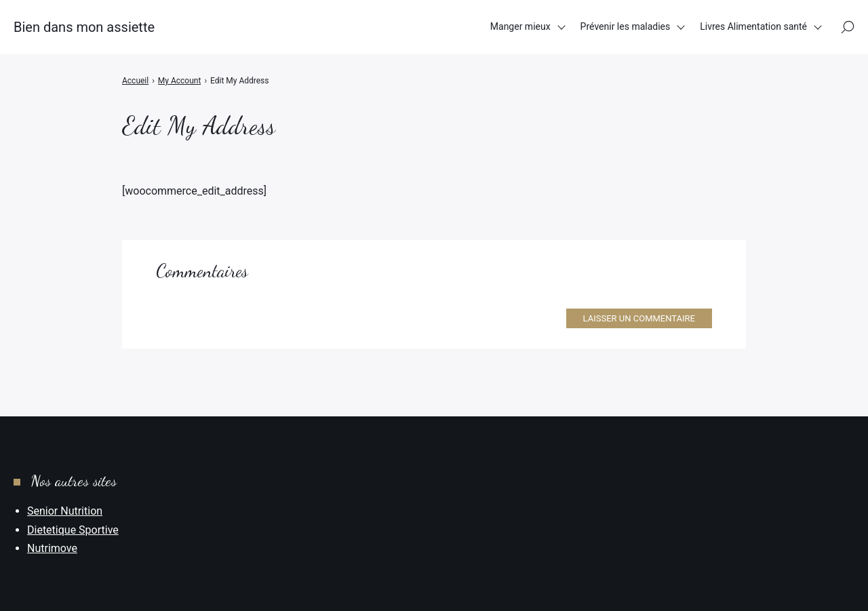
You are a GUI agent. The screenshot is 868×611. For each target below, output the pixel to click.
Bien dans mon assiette (84, 27)
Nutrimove (52, 548)
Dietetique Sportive (73, 530)
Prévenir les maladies (626, 26)
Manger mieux (520, 26)
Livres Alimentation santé (753, 26)
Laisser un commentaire (639, 318)
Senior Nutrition (65, 511)
